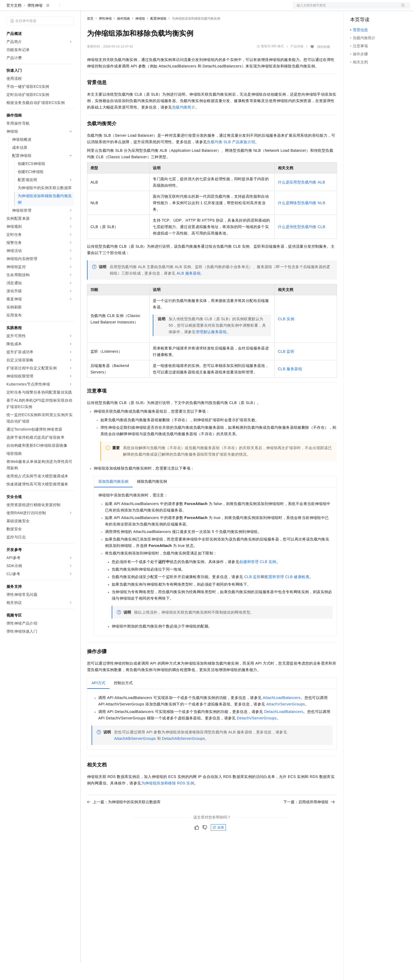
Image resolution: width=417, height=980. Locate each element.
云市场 (131, 9)
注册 (382, 9)
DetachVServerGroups (257, 735)
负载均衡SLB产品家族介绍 (231, 159)
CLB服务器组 (290, 386)
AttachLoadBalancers (282, 715)
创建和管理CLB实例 (258, 579)
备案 (356, 9)
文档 (345, 9)
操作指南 (124, 36)
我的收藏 (324, 64)
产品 (70, 9)
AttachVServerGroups (286, 721)
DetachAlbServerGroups (183, 756)
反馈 (218, 845)
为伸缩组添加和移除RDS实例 (168, 800)
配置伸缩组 (158, 36)
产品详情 (297, 64)
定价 (116, 9)
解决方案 (86, 9)
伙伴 (146, 9)
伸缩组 (140, 36)
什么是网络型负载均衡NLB (302, 220)
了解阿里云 (177, 9)
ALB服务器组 (189, 290)
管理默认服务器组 (211, 349)
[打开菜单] (9, 9)
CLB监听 (286, 369)
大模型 (55, 9)
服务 (158, 9)
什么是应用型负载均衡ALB (302, 199)
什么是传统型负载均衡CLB (302, 244)
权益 (103, 9)
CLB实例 (286, 336)
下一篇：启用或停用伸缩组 (309, 819)
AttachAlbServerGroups (135, 756)
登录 (401, 9)
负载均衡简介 (184, 124)
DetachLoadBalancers (284, 729)
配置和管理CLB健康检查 (287, 594)
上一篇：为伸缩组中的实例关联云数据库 (124, 819)
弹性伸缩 (35, 23)
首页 (90, 36)
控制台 (369, 9)
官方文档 (14, 23)
